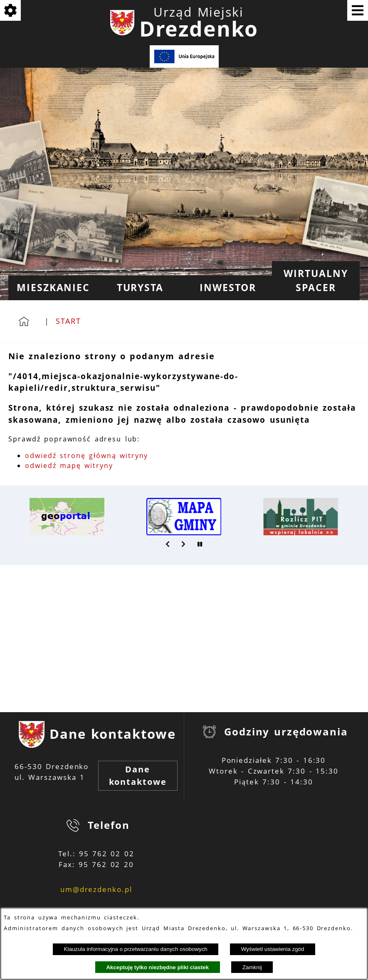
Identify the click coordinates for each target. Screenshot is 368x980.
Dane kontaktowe (138, 775)
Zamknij (252, 967)
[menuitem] (52, 288)
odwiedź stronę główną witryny (86, 456)
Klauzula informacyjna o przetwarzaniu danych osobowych (136, 949)
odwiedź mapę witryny (69, 465)
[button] (168, 544)
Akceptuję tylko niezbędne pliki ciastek (157, 967)
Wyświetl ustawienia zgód (273, 949)
